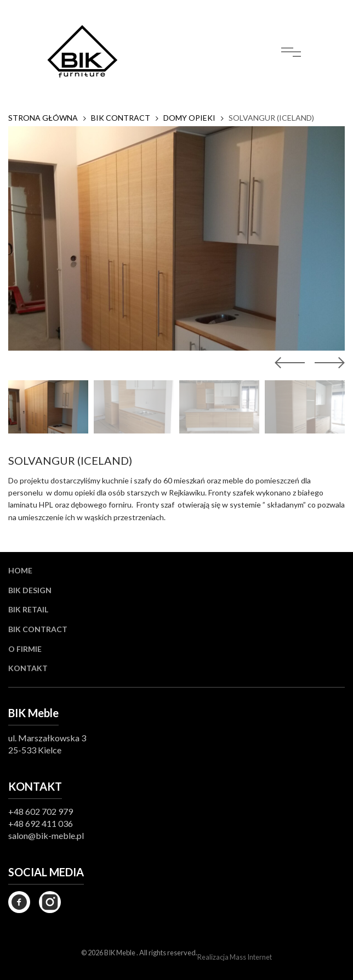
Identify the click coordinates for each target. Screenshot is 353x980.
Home (20, 570)
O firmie (25, 649)
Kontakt (28, 668)
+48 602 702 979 (41, 811)
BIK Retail (28, 609)
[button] (327, 363)
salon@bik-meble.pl (46, 835)
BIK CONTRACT (121, 118)
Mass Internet (251, 957)
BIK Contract (38, 629)
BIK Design (30, 590)
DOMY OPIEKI (189, 118)
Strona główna (43, 118)
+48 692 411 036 (41, 823)
